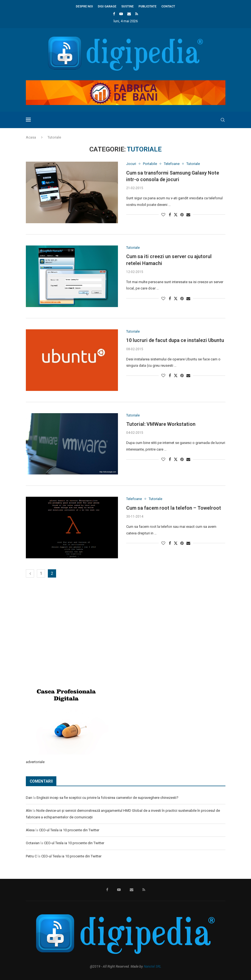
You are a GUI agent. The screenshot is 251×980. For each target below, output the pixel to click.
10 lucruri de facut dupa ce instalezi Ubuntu (175, 340)
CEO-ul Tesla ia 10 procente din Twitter (69, 830)
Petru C (31, 856)
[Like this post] (163, 215)
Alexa (30, 830)
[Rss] (137, 14)
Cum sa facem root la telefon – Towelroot (174, 508)
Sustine (127, 6)
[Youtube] (121, 14)
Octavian (33, 843)
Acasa (31, 137)
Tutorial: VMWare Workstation (161, 424)
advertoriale (35, 762)
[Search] (223, 120)
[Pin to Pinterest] (182, 215)
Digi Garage (107, 6)
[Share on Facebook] (170, 215)
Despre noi (84, 6)
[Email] (129, 14)
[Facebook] (114, 14)
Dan (29, 798)
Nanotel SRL (152, 967)
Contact (168, 6)
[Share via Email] (188, 215)
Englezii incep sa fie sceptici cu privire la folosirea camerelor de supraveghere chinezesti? (107, 798)
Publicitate (147, 6)
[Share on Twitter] (176, 215)
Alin (29, 811)
